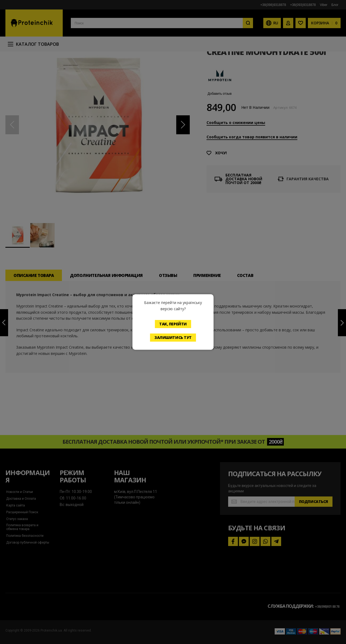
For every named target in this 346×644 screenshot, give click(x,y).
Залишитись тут (173, 337)
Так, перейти (173, 324)
